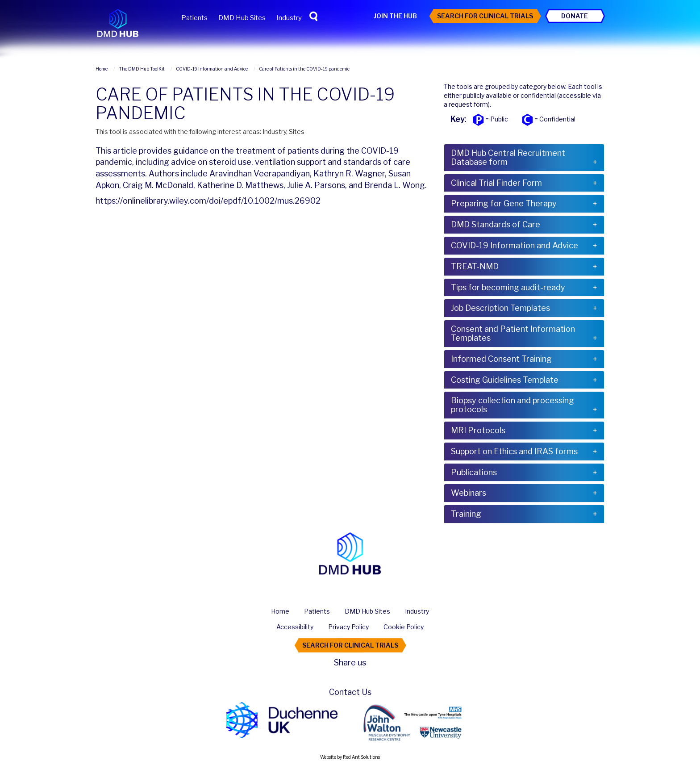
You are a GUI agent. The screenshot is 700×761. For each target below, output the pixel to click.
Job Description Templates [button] (500, 308)
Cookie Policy (404, 627)
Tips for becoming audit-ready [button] (508, 287)
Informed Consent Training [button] (501, 359)
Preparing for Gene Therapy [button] (504, 203)
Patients (194, 18)
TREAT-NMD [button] (475, 266)
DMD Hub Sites (242, 18)
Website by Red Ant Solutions (350, 757)
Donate (575, 16)
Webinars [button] (469, 493)
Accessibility (295, 627)
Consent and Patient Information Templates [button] (513, 333)
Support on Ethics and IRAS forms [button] (514, 451)
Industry (289, 18)
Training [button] (466, 514)
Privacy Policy (348, 627)
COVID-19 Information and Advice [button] (515, 245)
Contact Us (350, 692)
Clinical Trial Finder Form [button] (496, 183)
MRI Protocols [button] (478, 430)
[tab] (524, 158)
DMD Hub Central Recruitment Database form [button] (508, 157)
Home (280, 611)
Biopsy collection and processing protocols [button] (512, 405)
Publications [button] (474, 472)
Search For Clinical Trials (485, 16)
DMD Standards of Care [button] (496, 224)
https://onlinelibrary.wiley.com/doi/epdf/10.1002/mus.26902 (208, 201)
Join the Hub (395, 16)
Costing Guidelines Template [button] (505, 380)
